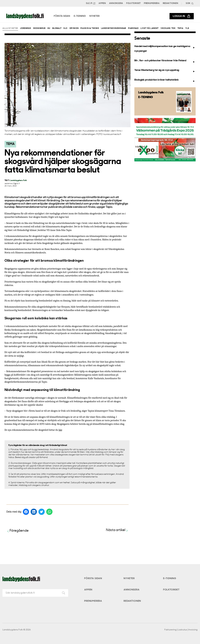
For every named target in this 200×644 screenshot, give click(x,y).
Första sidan (93, 579)
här (60, 430)
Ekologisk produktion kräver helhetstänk (165, 81)
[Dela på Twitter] (42, 512)
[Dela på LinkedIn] (34, 512)
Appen (102, 3)
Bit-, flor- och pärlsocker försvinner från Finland (165, 61)
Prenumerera (152, 3)
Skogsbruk (39, 28)
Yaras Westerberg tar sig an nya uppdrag (165, 71)
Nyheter (129, 579)
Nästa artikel (117, 530)
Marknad (133, 28)
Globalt (57, 28)
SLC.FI (91, 3)
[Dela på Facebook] (26, 512)
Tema (180, 28)
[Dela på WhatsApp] (49, 512)
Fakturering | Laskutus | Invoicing (181, 630)
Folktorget (134, 3)
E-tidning (170, 579)
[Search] (189, 3)
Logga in (182, 16)
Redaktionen (171, 3)
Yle (187, 28)
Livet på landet (150, 28)
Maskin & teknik (90, 28)
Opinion (74, 28)
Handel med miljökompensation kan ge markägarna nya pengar (165, 49)
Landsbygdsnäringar (114, 28)
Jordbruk (26, 28)
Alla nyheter (10, 28)
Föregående (17, 531)
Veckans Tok (168, 28)
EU (49, 28)
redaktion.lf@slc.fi (12, 184)
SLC (65, 28)
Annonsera (116, 3)
